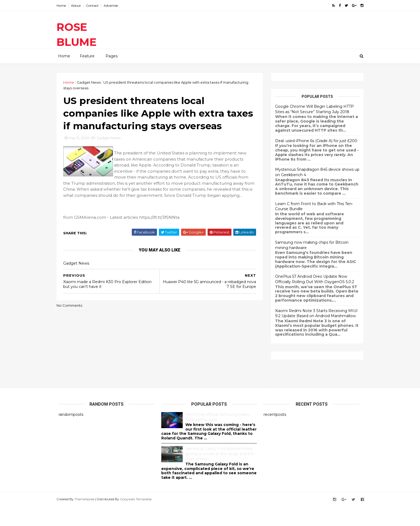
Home (63, 5)
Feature (87, 56)
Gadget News (91, 82)
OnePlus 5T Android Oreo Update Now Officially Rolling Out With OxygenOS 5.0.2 (312, 279)
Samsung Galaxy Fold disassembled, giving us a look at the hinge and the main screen (220, 474)
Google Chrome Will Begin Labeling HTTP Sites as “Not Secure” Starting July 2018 (312, 109)
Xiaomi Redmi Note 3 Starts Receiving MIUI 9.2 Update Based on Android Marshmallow (314, 313)
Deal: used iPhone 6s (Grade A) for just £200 (314, 140)
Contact (94, 5)
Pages (112, 56)
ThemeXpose (87, 519)
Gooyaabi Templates (138, 519)
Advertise (113, 5)
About (78, 5)
